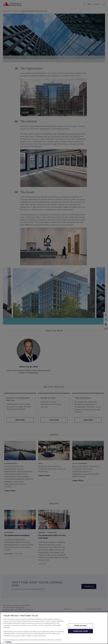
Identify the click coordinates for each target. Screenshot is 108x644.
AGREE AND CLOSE (80, 631)
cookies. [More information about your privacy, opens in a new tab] (9, 642)
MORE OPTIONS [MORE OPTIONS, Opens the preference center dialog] (80, 626)
